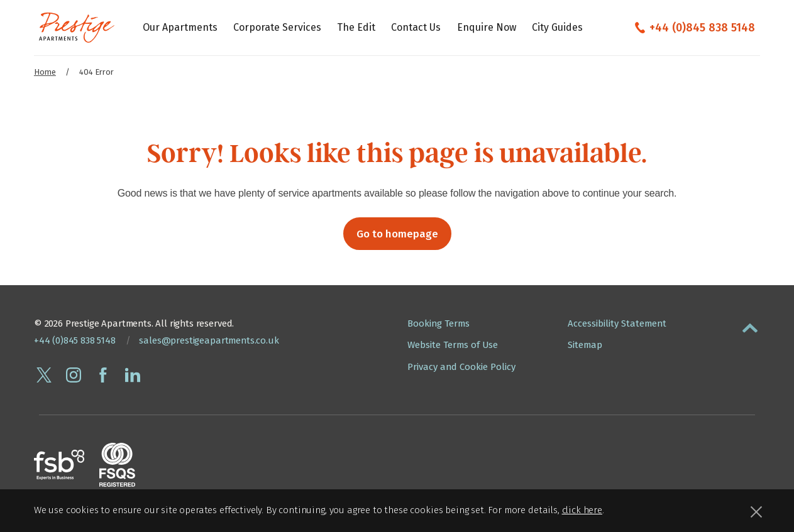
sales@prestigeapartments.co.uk (209, 340)
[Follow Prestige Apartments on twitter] (44, 375)
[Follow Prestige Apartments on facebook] (103, 375)
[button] (750, 325)
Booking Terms (438, 323)
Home (45, 72)
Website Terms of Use (453, 345)
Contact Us (416, 27)
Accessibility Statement (617, 323)
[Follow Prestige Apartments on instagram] (74, 375)
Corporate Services (277, 27)
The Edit (356, 27)
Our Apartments (180, 27)
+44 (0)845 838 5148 (702, 28)
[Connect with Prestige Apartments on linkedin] (133, 375)
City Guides (557, 27)
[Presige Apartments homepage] (77, 28)
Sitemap (585, 345)
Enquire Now (487, 27)
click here (582, 510)
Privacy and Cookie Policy (461, 367)
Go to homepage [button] (397, 234)
